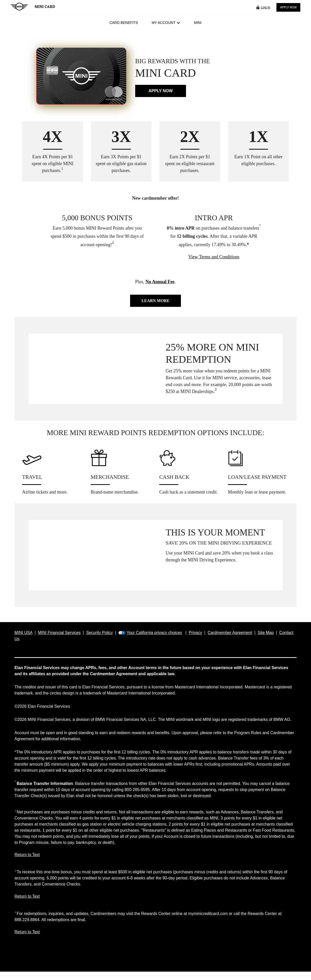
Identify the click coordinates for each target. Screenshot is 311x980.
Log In (265, 7)
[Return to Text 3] (155, 934)
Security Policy (99, 633)
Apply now (160, 91)
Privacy (195, 633)
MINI (198, 23)
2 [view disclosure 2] (113, 242)
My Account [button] (166, 23)
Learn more (155, 301)
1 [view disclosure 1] (62, 168)
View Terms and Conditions (214, 257)
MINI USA (23, 633)
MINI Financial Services (59, 633)
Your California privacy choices (154, 633)
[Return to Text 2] (155, 899)
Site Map (266, 633)
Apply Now (288, 7)
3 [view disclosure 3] (216, 389)
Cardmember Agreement (230, 633)
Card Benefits (124, 23)
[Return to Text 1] (155, 857)
